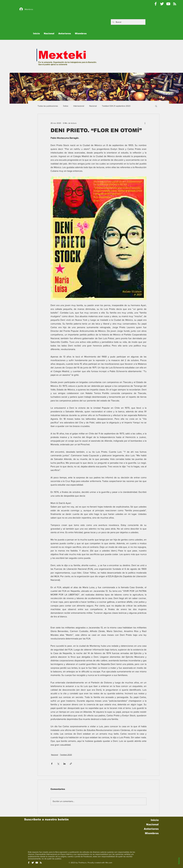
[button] (156, 106)
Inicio (179, 861)
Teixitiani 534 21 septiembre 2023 (116, 106)
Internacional (79, 106)
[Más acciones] (145, 123)
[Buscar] (130, 22)
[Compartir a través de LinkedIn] (64, 764)
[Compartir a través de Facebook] (52, 764)
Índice (66, 106)
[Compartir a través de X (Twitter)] (58, 764)
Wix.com (109, 863)
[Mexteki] (156, 4)
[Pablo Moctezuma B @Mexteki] (162, 4)
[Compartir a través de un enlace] (71, 764)
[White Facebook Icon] (29, 863)
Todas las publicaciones (48, 106)
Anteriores (151, 829)
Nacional (93, 106)
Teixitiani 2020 (66, 755)
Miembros (152, 833)
